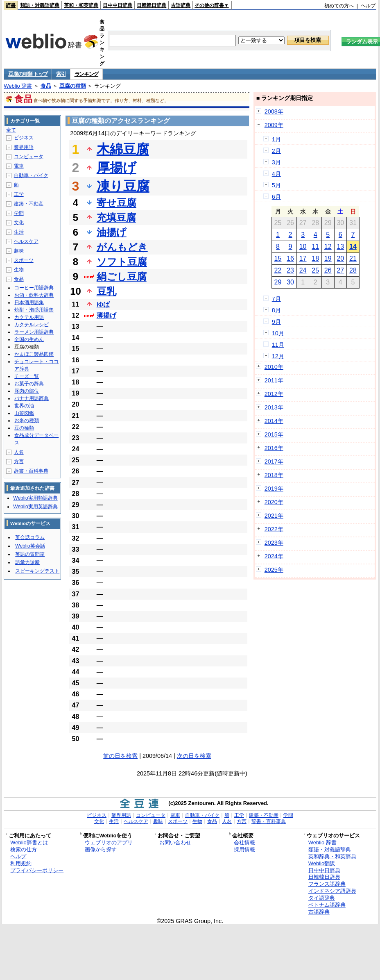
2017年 (274, 462)
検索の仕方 (24, 849)
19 (328, 258)
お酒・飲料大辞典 (34, 295)
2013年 (274, 407)
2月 (276, 151)
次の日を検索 (194, 756)
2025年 (274, 570)
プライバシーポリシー (37, 870)
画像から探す (101, 849)
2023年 (274, 543)
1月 (276, 139)
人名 (19, 452)
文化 (19, 223)
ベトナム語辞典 (327, 905)
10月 (278, 333)
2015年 (274, 434)
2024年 (274, 556)
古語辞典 (181, 5)
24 (303, 270)
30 (290, 282)
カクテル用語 (29, 317)
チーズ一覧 (27, 376)
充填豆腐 (116, 217)
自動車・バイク (31, 175)
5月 (276, 185)
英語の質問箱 (30, 554)
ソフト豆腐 (122, 262)
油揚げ (112, 232)
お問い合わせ (175, 842)
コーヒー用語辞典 (34, 288)
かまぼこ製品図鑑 (34, 354)
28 (353, 270)
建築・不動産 (29, 204)
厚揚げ (116, 168)
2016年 (274, 448)
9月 (276, 322)
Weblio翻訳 (322, 863)
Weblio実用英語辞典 (35, 507)
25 (315, 270)
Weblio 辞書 (18, 86)
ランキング (87, 74)
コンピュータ (29, 157)
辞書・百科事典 (31, 471)
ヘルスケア (26, 241)
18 (315, 258)
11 (315, 247)
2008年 (274, 111)
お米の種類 (27, 421)
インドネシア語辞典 (332, 891)
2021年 (274, 516)
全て (11, 130)
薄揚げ (106, 315)
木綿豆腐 (123, 149)
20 (340, 258)
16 (290, 258)
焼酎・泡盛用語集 (34, 310)
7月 (276, 299)
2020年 (274, 502)
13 (340, 247)
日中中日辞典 (118, 5)
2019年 (274, 489)
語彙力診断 (27, 562)
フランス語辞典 (327, 884)
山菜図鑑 (24, 413)
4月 (276, 174)
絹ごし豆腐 (122, 276)
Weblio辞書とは (29, 842)
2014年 (274, 421)
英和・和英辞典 (81, 5)
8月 (276, 310)
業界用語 (24, 147)
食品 (46, 86)
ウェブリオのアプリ (109, 842)
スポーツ (24, 260)
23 (290, 270)
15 (278, 258)
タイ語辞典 (322, 898)
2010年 (274, 367)
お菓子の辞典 (29, 384)
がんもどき (122, 247)
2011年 (274, 380)
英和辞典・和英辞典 (332, 856)
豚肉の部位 (27, 391)
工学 (19, 194)
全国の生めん (29, 339)
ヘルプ (368, 6)
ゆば (103, 304)
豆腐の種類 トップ (28, 74)
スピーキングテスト (37, 571)
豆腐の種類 (73, 86)
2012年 (274, 394)
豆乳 (106, 291)
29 (278, 282)
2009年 (274, 125)
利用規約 (21, 863)
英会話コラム (30, 537)
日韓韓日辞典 (152, 5)
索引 (61, 74)
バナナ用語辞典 (32, 398)
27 (340, 270)
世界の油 (24, 406)
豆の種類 (24, 428)
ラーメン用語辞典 (34, 332)
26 (328, 270)
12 (328, 247)
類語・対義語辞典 (40, 5)
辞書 (11, 5)
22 (278, 270)
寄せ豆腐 (116, 203)
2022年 (274, 529)
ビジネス (24, 138)
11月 (278, 345)
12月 (278, 356)
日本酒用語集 (29, 302)
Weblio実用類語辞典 (35, 498)
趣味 (19, 251)
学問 (19, 213)
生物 (19, 270)
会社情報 (244, 842)
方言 (19, 462)
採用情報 (244, 849)
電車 (19, 166)
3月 (276, 162)
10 (303, 247)
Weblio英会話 (30, 546)
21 (353, 258)
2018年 (274, 475)
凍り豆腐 (123, 186)
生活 (19, 232)
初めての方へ (339, 6)
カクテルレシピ (32, 325)
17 (303, 258)
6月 (276, 197)
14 (353, 247)
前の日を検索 (120, 756)
